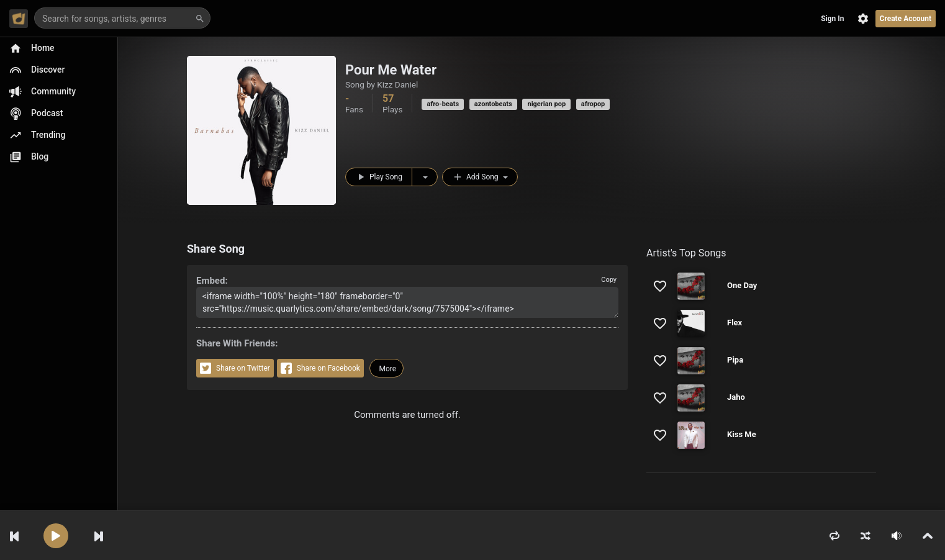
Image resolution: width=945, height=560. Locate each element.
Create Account (906, 19)
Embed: (212, 281)
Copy (609, 280)
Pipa (735, 360)
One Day (742, 285)
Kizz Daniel (397, 84)
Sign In (832, 19)
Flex (735, 323)
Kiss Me (742, 434)
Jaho (736, 397)
